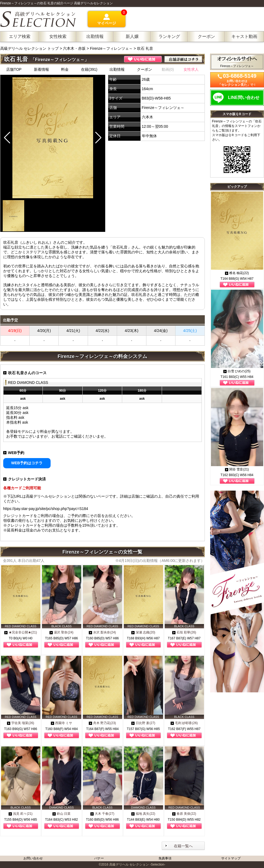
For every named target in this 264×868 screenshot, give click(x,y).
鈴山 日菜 (61, 814)
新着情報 (41, 69)
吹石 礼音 (145, 48)
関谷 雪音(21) (237, 469)
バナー (99, 858)
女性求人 (191, 69)
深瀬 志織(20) (143, 632)
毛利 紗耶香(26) (184, 723)
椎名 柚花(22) (237, 273)
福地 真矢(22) (143, 814)
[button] (98, 138)
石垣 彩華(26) (184, 632)
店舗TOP (14, 69)
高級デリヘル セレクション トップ (30, 48)
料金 (65, 69)
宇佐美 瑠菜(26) (21, 723)
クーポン (145, 69)
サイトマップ (231, 858)
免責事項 (165, 858)
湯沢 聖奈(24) (61, 632)
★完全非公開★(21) (21, 632)
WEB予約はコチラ (27, 463)
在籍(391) (89, 69)
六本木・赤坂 (74, 48)
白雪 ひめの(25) (237, 371)
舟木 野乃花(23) (102, 723)
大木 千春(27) (102, 814)
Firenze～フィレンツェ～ (111, 48)
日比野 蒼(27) (143, 723)
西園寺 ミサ (61, 723)
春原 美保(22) (184, 814)
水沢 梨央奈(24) (102, 632)
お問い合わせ (33, 858)
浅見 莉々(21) (21, 814)
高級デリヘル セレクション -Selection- (137, 865)
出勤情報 (117, 69)
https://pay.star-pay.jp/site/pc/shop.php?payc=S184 (46, 509)
